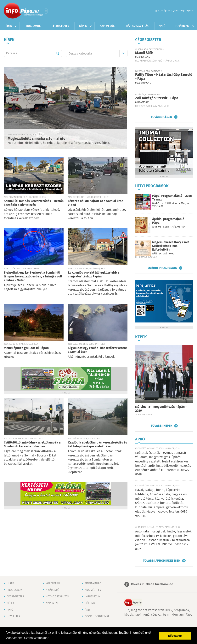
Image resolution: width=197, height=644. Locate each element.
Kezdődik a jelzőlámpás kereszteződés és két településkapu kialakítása (97, 445)
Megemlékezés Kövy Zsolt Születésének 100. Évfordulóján (171, 246)
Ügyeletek (13, 616)
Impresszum (93, 597)
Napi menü (53, 603)
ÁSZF (88, 610)
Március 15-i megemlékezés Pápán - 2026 (161, 409)
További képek (162, 426)
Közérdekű (53, 583)
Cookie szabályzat (97, 616)
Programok (33, 26)
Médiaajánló (93, 583)
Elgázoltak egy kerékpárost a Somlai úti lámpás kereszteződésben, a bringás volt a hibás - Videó (33, 277)
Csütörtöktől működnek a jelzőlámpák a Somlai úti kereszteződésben (32, 445)
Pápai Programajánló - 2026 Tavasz (172, 198)
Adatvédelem (93, 590)
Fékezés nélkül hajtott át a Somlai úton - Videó (97, 203)
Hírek (8, 26)
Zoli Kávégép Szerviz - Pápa (157, 98)
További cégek (161, 117)
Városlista (46, 11)
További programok (162, 268)
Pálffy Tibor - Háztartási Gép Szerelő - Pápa (164, 77)
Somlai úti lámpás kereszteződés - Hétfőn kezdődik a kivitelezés (34, 203)
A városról (53, 590)
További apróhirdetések (162, 561)
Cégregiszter (60, 26)
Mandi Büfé (144, 53)
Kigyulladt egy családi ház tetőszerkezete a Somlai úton (97, 350)
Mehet (57, 53)
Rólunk (90, 603)
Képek (83, 26)
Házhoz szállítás (137, 26)
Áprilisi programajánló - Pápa (169, 221)
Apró (162, 26)
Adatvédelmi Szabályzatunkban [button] (28, 638)
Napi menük (107, 26)
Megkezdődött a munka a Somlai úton (38, 139)
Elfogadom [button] (175, 636)
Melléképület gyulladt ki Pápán (26, 348)
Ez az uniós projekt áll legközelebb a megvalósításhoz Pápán (94, 275)
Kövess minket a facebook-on (152, 584)
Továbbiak (182, 26)
